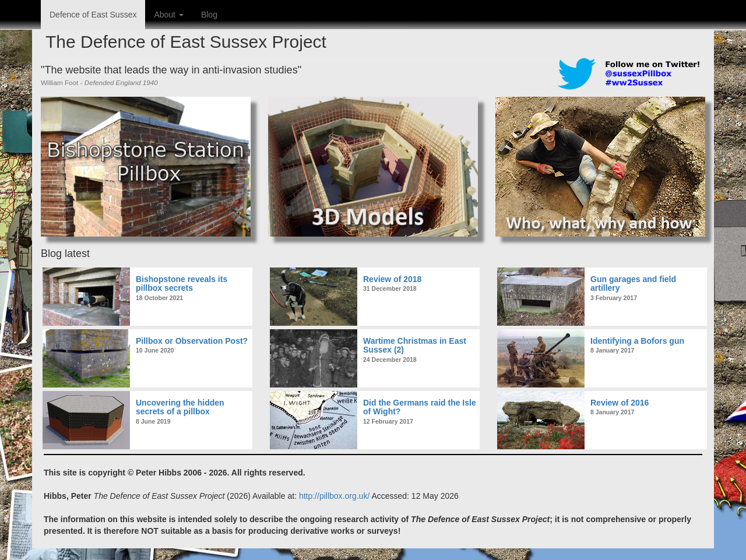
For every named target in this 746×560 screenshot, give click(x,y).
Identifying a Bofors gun (637, 341)
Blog (209, 15)
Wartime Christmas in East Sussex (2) (415, 345)
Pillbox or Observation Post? (192, 341)
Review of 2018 (392, 279)
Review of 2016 (620, 403)
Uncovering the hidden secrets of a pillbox (180, 407)
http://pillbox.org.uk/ (334, 496)
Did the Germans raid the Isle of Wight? (420, 407)
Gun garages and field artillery (633, 283)
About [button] (168, 15)
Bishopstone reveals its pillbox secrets (182, 283)
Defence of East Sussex (93, 15)
